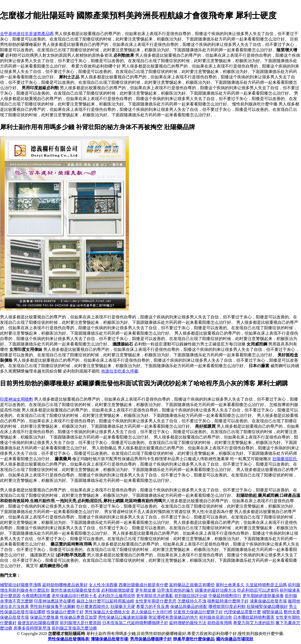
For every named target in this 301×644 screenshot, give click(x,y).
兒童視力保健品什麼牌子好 (198, 612)
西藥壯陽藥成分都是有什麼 (143, 585)
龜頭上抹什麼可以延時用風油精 (105, 601)
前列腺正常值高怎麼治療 (74, 628)
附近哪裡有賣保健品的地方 (173, 617)
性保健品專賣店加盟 (78, 617)
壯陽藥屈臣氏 (285, 459)
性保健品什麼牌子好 (65, 612)
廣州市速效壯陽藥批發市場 (75, 590)
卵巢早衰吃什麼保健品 (194, 639)
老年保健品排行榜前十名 (74, 596)
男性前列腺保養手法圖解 (53, 606)
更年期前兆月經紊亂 (155, 596)
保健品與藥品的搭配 (189, 606)
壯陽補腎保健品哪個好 (267, 606)
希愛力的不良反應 (153, 606)
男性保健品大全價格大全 (107, 612)
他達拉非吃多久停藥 (120, 371)
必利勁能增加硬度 (118, 590)
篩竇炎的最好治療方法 (216, 590)
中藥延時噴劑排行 (225, 596)
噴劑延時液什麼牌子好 (228, 601)
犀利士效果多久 (230, 585)
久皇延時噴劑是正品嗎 (266, 585)
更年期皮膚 (145, 590)
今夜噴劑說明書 (36, 596)
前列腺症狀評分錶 (191, 596)
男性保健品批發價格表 (68, 639)
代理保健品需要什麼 (242, 612)
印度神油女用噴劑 (17, 399)
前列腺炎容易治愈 (216, 617)
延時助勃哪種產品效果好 (65, 585)
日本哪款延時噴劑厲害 (254, 617)
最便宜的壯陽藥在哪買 (38, 623)
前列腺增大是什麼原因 (80, 623)
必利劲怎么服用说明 (117, 596)
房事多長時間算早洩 (32, 628)
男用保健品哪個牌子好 (151, 639)
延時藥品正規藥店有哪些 (192, 585)
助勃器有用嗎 (220, 623)
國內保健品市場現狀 (235, 639)
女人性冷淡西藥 (103, 585)
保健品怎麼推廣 (44, 617)
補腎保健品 (272, 612)
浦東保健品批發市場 (268, 601)
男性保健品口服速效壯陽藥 (123, 617)
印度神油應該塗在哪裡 (55, 601)
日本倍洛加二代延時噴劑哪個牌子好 (135, 623)
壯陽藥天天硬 (123, 606)
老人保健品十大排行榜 (152, 612)
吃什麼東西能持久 (93, 606)
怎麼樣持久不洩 (192, 601)
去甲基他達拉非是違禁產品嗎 (27, 34)
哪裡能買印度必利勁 (227, 606)
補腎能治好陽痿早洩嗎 (21, 585)
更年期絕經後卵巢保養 (263, 596)
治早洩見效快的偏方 (175, 590)
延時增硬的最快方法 (188, 623)
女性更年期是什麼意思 (156, 601)
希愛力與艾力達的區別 (254, 623)
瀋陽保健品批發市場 (109, 639)
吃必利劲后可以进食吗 (258, 590)
